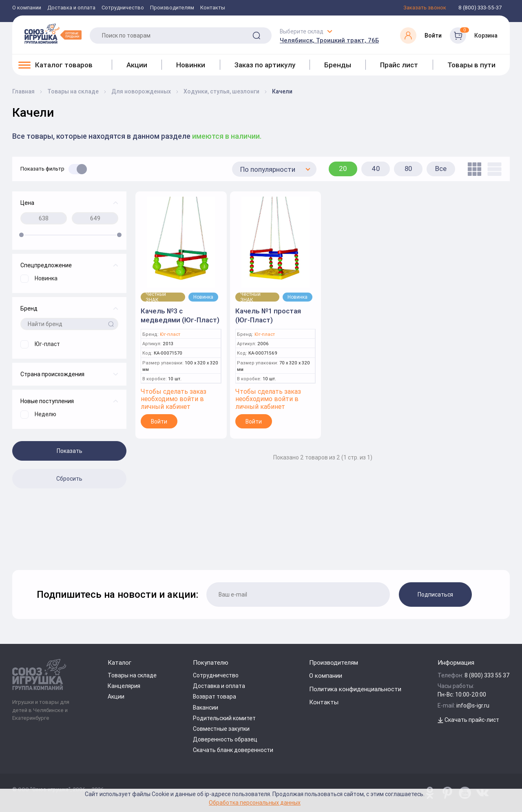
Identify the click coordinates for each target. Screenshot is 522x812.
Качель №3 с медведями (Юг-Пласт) (180, 315)
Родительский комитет (224, 718)
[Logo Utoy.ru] (53, 33)
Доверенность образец (225, 739)
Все (441, 169)
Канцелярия (124, 686)
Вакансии (206, 708)
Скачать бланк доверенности (233, 750)
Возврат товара (215, 697)
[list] (492, 169)
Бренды (338, 65)
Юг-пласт (170, 334)
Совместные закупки (221, 729)
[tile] (472, 169)
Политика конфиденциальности (355, 689)
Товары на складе (132, 675)
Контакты (213, 8)
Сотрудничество (123, 8)
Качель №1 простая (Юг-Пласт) (268, 315)
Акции (137, 65)
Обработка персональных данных (255, 802)
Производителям (172, 8)
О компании (27, 8)
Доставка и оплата (71, 8)
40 (376, 169)
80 (408, 169)
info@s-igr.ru (473, 706)
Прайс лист (399, 65)
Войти (159, 422)
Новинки (191, 65)
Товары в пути (471, 65)
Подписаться (435, 595)
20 (343, 169)
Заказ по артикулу (265, 65)
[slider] (21, 235)
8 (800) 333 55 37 (487, 675)
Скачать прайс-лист (468, 720)
